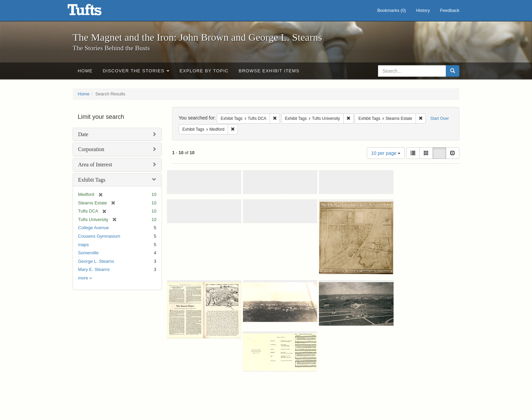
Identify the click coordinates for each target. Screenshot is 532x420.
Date (83, 134)
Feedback (450, 10)
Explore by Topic (204, 71)
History (423, 10)
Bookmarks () (392, 10)
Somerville (88, 253)
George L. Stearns (96, 261)
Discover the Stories (136, 71)
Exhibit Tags (92, 180)
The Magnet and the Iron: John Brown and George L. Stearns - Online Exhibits (93, 12)
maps (83, 245)
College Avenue (93, 228)
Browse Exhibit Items (269, 71)
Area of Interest (95, 165)
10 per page (386, 153)
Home (85, 71)
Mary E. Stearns (94, 269)
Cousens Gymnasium (99, 236)
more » (85, 278)
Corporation (91, 149)
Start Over (440, 118)
